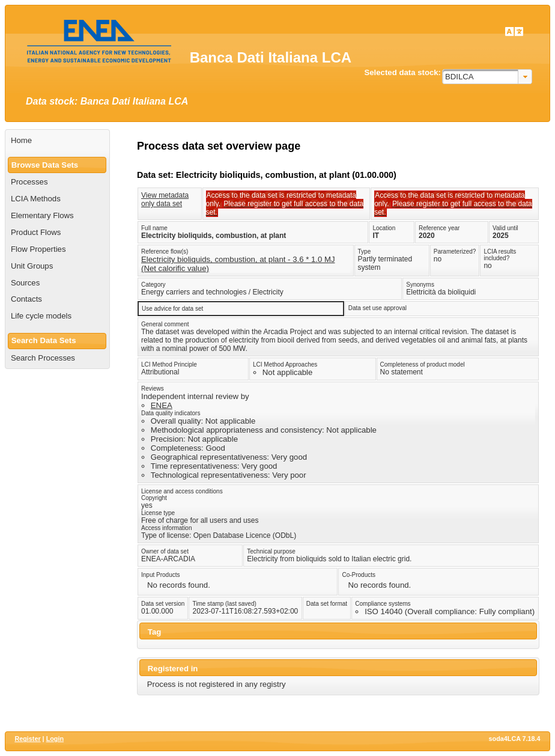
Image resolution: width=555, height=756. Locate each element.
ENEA (162, 405)
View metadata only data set (165, 200)
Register (27, 739)
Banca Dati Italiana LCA (271, 57)
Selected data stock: (402, 72)
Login (55, 739)
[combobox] (487, 77)
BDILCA (459, 77)
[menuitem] (57, 141)
